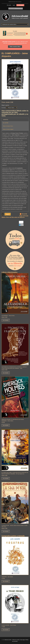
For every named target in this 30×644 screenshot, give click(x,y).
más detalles (6, 320)
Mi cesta (21, 5)
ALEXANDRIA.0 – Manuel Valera (8, 316)
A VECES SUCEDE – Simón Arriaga (9, 625)
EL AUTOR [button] (6, 123)
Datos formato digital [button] (8, 129)
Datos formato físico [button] (8, 126)
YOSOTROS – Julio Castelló (7, 577)
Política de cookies (16, 640)
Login (14, 5)
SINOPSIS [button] (6, 120)
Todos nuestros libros (15, 47)
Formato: (4, 108)
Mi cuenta (9, 5)
